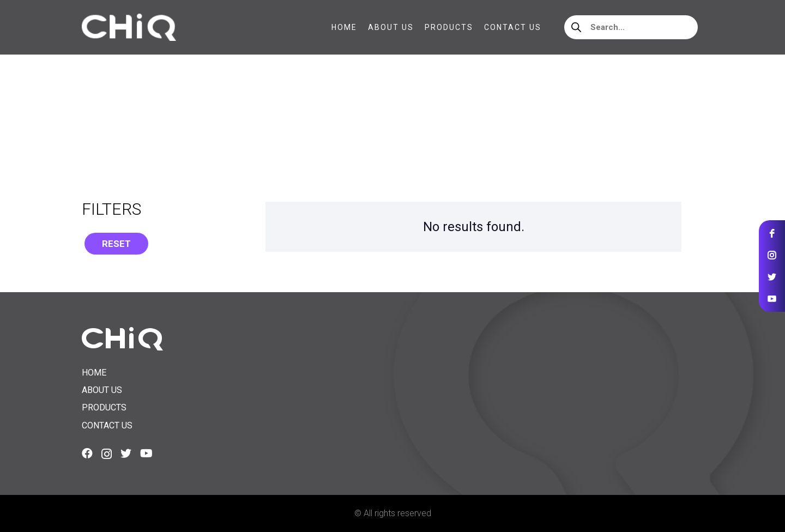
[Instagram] (107, 454)
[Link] (129, 27)
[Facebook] (87, 454)
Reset (116, 244)
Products (104, 407)
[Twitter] (126, 454)
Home (93, 125)
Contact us (107, 425)
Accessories (143, 125)
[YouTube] (146, 454)
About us (102, 390)
